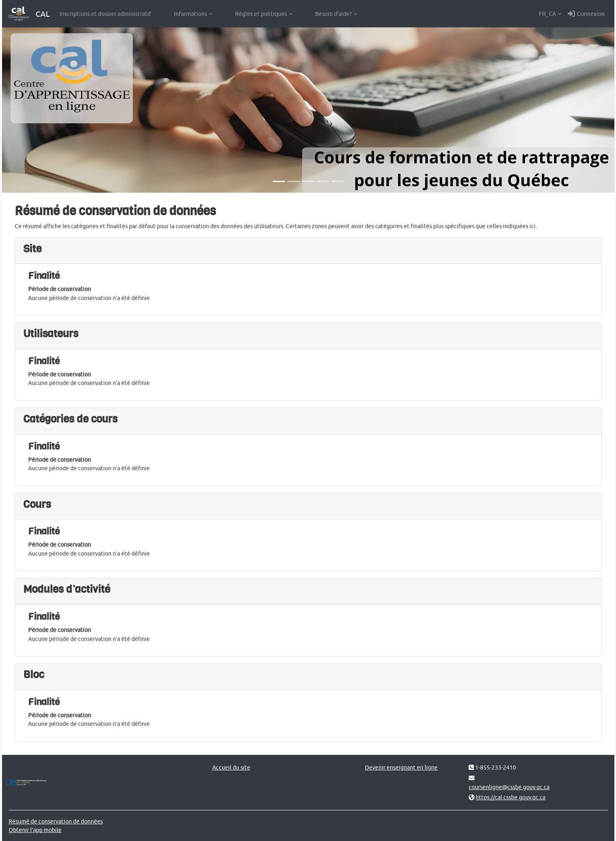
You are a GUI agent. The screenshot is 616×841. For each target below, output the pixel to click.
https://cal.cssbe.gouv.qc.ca (510, 797)
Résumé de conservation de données (56, 821)
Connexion (586, 14)
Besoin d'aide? (334, 14)
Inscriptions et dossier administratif (105, 14)
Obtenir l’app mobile (35, 830)
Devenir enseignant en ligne (401, 767)
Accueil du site (231, 767)
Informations (190, 14)
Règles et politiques (261, 14)
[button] (550, 14)
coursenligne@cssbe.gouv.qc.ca (509, 787)
